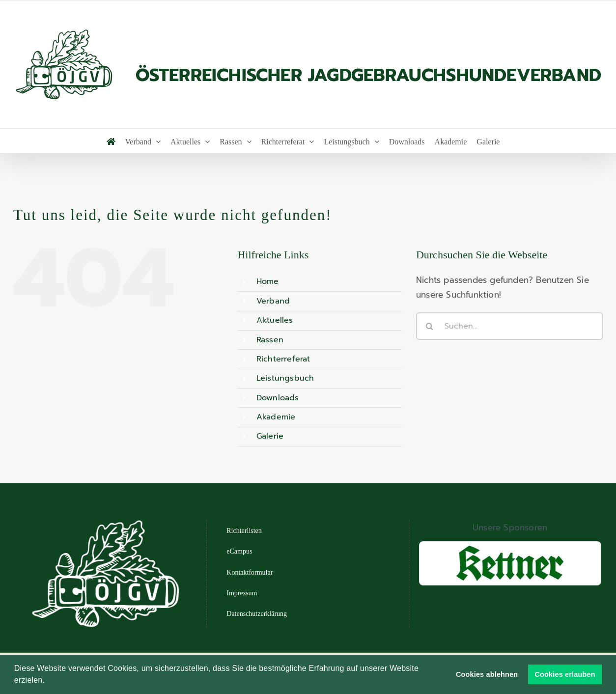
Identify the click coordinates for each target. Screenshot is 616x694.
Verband (273, 301)
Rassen (270, 340)
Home (268, 281)
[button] (49, 681)
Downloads (278, 398)
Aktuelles (275, 320)
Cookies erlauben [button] (565, 674)
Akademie (276, 417)
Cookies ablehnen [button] (487, 674)
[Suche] (430, 326)
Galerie (270, 436)
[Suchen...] (509, 326)
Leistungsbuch (285, 378)
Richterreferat (283, 359)
